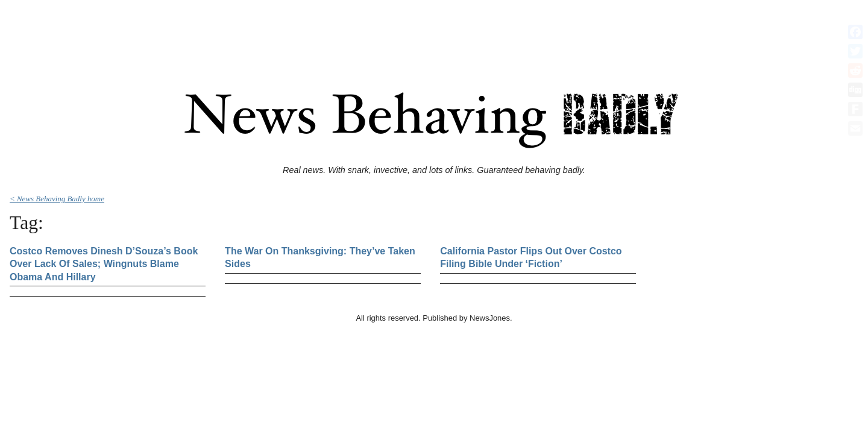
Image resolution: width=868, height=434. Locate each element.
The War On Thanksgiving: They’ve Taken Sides (320, 258)
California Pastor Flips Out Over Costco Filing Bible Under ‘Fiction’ (531, 258)
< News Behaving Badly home (57, 199)
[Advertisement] (434, 32)
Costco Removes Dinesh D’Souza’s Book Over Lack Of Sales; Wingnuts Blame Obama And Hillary (104, 264)
